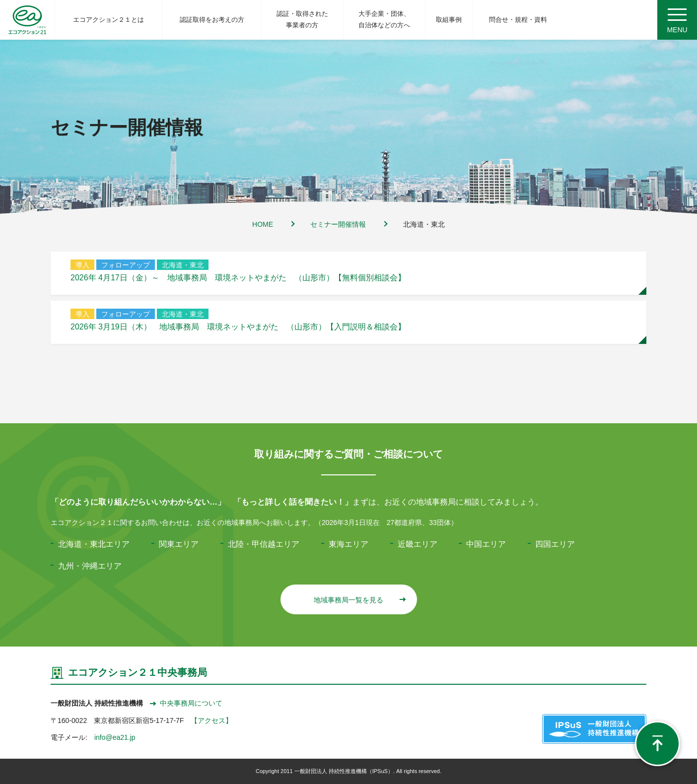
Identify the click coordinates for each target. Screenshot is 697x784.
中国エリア (486, 544)
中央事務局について (186, 703)
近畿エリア (418, 544)
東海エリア (348, 544)
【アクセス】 (211, 720)
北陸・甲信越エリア (264, 544)
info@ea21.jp (115, 737)
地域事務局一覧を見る (359, 600)
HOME (263, 224)
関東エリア (179, 544)
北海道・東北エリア (94, 544)
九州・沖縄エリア (90, 566)
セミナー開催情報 (338, 224)
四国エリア (555, 544)
